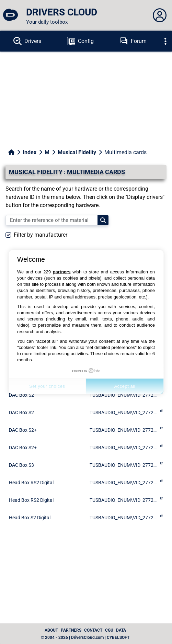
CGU (109, 630)
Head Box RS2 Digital (31, 483)
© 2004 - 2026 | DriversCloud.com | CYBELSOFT (85, 637)
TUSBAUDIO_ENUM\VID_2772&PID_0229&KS (124, 448)
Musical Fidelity (77, 152)
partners (62, 272)
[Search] (103, 220)
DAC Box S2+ (23, 430)
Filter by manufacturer (41, 235)
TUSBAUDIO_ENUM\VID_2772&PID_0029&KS (124, 430)
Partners (71, 630)
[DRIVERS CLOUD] (10, 15)
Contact (93, 630)
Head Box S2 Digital (30, 518)
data (121, 630)
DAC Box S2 (21, 413)
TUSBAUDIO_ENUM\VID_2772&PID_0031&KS (124, 518)
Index (30, 152)
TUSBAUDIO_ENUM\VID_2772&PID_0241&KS (124, 500)
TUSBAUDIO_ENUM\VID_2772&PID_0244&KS (124, 465)
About (51, 630)
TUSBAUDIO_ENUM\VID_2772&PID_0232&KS (124, 413)
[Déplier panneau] (160, 15)
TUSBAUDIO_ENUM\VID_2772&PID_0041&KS (124, 483)
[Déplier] (165, 41)
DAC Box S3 (21, 465)
